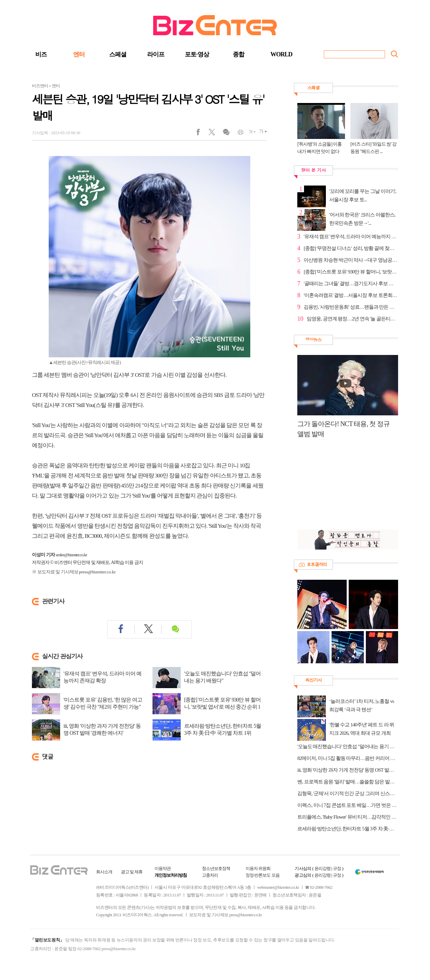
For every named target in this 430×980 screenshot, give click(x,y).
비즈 (41, 54)
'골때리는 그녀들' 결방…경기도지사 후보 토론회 (351, 283)
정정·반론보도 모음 (263, 875)
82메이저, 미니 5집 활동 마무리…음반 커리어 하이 (348, 758)
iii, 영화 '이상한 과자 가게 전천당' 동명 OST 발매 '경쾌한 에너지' (102, 729)
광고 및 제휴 (132, 872)
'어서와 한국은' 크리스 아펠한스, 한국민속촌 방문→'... (362, 219)
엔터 (79, 54)
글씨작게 (249, 134)
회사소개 (104, 872)
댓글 (226, 134)
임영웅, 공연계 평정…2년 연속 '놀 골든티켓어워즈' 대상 (352, 319)
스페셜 (118, 54)
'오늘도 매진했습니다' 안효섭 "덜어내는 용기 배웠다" (222, 677)
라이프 (156, 54)
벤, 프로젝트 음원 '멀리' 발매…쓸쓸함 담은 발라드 (348, 782)
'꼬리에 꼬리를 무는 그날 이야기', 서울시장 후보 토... (363, 195)
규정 (337, 868)
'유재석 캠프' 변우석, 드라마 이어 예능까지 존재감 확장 (102, 677)
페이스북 (202, 134)
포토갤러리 (317, 564)
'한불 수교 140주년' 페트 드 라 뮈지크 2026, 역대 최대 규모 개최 (362, 729)
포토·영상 (197, 54)
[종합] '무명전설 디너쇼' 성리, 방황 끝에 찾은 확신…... (351, 248)
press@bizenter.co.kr (97, 572)
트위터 (214, 134)
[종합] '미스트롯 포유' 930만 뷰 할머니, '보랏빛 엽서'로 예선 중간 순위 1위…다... (222, 707)
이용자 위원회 (258, 868)
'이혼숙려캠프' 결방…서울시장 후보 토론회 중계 (351, 295)
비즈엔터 (40, 86)
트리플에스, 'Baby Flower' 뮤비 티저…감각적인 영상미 (348, 817)
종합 (239, 54)
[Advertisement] (344, 487)
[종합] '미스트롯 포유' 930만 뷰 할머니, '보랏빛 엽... (351, 272)
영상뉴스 (313, 339)
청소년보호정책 (216, 868)
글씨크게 (261, 134)
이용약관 (163, 868)
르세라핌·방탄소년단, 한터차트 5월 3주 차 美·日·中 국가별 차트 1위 (223, 729)
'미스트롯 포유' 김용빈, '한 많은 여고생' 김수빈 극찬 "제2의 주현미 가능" (103, 703)
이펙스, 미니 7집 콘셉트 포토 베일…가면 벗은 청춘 (348, 805)
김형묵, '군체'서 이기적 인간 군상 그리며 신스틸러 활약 (348, 793)
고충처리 (210, 875)
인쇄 (238, 134)
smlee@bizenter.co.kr (71, 555)
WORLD (281, 54)
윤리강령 (322, 868)
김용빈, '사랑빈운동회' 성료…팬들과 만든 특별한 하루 (351, 307)
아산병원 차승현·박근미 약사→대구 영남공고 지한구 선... (351, 260)
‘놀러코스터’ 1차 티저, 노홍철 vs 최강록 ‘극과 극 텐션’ (361, 705)
